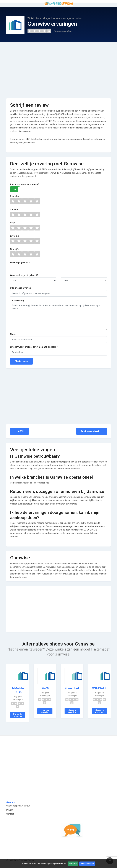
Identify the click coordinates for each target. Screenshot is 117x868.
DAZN (45, 688)
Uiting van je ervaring (21, 288)
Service (14, 209)
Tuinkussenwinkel (92, 431)
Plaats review (21, 361)
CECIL (19, 431)
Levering (14, 236)
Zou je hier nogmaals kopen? (25, 184)
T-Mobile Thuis (18, 690)
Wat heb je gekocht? (20, 263)
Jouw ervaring (17, 301)
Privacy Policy (87, 864)
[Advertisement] (58, 68)
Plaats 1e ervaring (18, 715)
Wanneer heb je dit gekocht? (24, 275)
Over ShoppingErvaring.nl (18, 806)
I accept (73, 864)
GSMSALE (99, 688)
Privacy (10, 810)
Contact (10, 814)
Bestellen (15, 196)
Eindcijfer (15, 249)
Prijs (12, 223)
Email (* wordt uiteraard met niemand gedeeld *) (34, 347)
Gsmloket (72, 688)
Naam (13, 334)
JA (14, 189)
